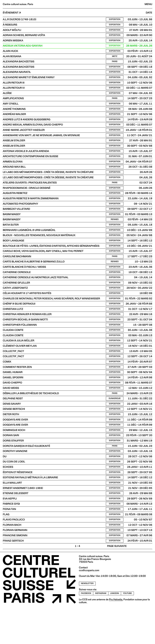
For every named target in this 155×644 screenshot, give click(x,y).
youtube (127, 631)
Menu (148, 4)
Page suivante (117, 584)
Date (149, 13)
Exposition (115, 20)
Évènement (11, 13)
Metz (115, 59)
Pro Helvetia (116, 637)
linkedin (115, 631)
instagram (101, 631)
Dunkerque (115, 426)
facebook (86, 631)
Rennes (115, 234)
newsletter (87, 621)
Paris (115, 65)
